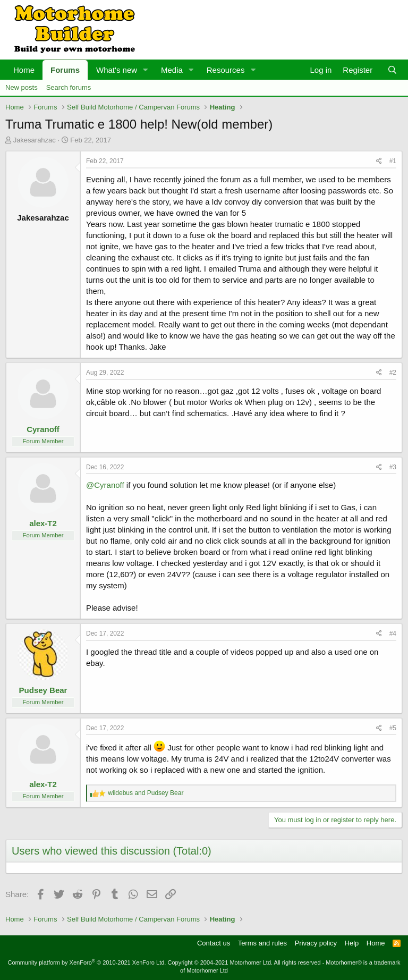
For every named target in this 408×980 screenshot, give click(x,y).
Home (24, 70)
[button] (146, 70)
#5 (393, 728)
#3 (393, 467)
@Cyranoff (105, 485)
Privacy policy (316, 943)
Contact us (214, 943)
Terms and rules (262, 943)
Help (352, 943)
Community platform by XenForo (87, 962)
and (146, 793)
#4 (393, 633)
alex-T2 (43, 523)
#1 (393, 161)
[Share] (379, 161)
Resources (226, 70)
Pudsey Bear (43, 690)
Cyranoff (43, 429)
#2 (393, 373)
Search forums (69, 87)
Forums (65, 70)
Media (172, 70)
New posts (22, 87)
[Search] (392, 70)
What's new (117, 70)
